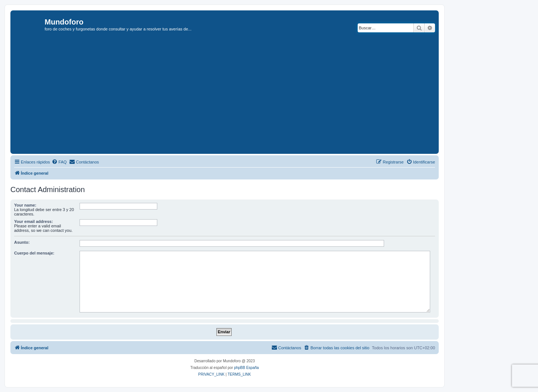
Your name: (25, 205)
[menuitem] (59, 162)
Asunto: (22, 242)
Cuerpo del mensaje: (34, 253)
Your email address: (33, 221)
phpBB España (246, 368)
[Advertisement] (235, 96)
